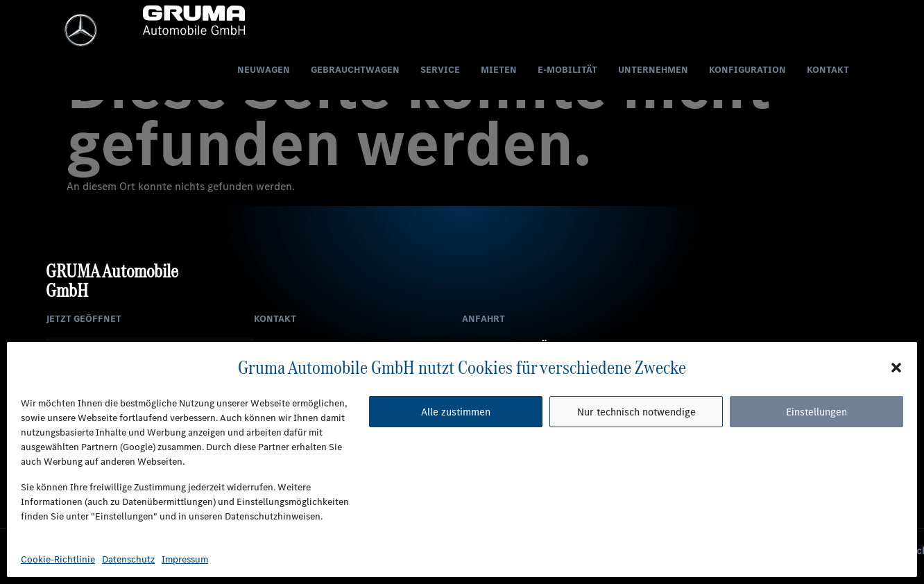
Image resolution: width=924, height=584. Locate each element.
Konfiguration (747, 71)
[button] (896, 367)
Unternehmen (653, 71)
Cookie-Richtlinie (58, 559)
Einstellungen (816, 412)
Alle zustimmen (456, 412)
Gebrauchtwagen (355, 71)
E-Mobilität (567, 71)
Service (440, 71)
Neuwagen (264, 71)
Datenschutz (128, 559)
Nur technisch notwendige (636, 412)
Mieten (499, 71)
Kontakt (828, 71)
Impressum (185, 559)
